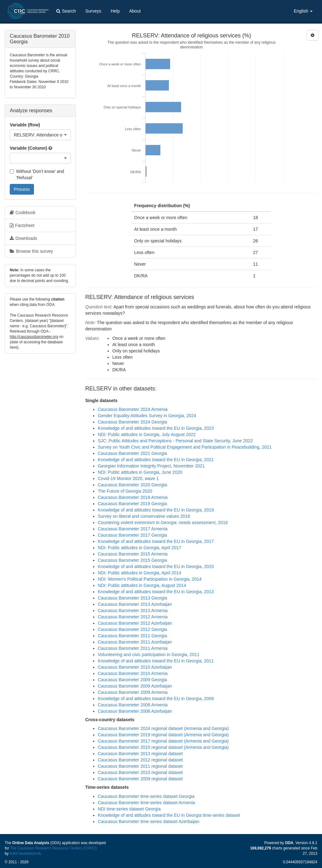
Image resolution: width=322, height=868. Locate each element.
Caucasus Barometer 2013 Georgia (132, 598)
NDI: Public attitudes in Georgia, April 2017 (139, 548)
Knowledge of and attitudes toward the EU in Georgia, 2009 (156, 699)
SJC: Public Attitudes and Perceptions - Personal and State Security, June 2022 (175, 441)
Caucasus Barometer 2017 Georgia (132, 535)
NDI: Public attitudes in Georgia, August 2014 (142, 585)
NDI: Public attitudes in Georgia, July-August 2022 (147, 434)
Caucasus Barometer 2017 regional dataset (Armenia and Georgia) (163, 741)
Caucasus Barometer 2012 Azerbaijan (135, 623)
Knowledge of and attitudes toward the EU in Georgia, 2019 (156, 510)
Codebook (23, 213)
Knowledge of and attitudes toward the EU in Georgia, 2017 (156, 541)
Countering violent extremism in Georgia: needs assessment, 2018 (163, 522)
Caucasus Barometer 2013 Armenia (133, 611)
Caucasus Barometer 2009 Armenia (133, 692)
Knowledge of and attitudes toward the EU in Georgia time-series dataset (169, 815)
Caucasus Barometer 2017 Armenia (133, 529)
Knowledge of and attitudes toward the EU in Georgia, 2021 (156, 460)
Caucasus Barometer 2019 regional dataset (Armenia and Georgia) (163, 735)
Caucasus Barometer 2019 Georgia (132, 504)
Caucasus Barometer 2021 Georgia (132, 453)
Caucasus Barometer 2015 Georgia (132, 560)
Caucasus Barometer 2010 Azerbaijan (135, 667)
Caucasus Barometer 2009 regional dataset (140, 779)
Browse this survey (31, 251)
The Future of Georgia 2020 (125, 491)
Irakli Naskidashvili (25, 854)
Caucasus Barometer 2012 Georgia (132, 629)
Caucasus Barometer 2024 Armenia (133, 409)
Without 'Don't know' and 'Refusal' (37, 174)
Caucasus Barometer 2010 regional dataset (140, 772)
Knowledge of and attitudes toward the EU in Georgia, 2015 (156, 567)
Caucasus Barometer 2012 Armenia (133, 617)
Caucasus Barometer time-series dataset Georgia (146, 796)
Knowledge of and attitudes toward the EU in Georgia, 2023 (156, 428)
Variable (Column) (28, 148)
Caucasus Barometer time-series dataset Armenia (146, 803)
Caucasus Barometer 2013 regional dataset (140, 754)
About (135, 11)
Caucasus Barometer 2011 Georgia (132, 636)
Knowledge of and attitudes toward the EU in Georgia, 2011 (156, 661)
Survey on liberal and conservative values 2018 (144, 516)
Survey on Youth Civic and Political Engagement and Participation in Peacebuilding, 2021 (185, 447)
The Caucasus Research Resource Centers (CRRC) (53, 848)
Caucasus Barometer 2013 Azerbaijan (135, 604)
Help (115, 11)
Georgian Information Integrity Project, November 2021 (151, 466)
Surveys (93, 11)
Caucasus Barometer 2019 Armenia (133, 497)
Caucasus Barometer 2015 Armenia (133, 554)
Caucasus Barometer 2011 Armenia (133, 648)
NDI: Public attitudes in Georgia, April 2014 (139, 573)
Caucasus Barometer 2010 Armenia (133, 673)
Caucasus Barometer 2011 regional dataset (140, 766)
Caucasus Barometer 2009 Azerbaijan (135, 686)
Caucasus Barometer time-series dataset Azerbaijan (149, 821)
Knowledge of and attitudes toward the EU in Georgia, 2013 (156, 592)
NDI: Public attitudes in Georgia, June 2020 (140, 472)
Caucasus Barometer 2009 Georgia (132, 680)
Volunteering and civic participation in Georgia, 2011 (149, 655)
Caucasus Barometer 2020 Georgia (132, 485)
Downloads (23, 238)
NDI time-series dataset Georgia (129, 809)
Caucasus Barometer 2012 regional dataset (140, 760)
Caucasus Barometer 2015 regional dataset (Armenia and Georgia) (163, 747)
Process (22, 189)
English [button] (303, 11)
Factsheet (22, 225)
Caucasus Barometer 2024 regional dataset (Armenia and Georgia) (163, 728)
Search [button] (66, 11)
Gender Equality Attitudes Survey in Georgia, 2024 (147, 416)
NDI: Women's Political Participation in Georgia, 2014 (150, 579)
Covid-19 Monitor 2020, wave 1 (128, 478)
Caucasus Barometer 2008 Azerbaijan (135, 711)
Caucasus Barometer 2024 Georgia (132, 422)
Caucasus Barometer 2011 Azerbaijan (135, 642)
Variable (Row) (25, 125)
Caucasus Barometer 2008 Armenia (133, 705)
